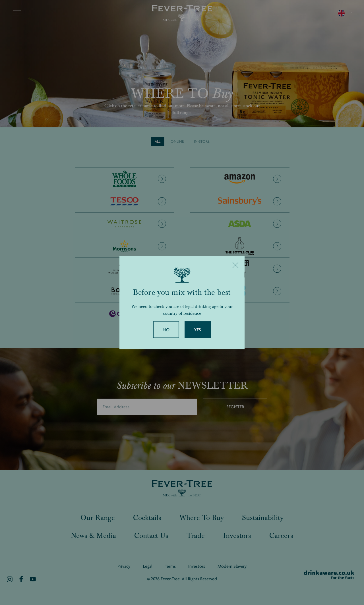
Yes (198, 330)
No (166, 330)
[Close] (235, 265)
